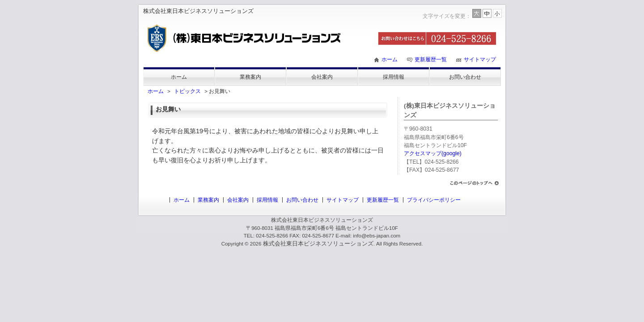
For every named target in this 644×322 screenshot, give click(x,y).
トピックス (187, 91)
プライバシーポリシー (434, 200)
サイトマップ (480, 59)
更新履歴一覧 (431, 59)
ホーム (390, 59)
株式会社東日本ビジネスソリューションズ (318, 244)
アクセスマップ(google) (433, 153)
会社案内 (322, 77)
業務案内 (250, 77)
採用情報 (394, 77)
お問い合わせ (465, 77)
